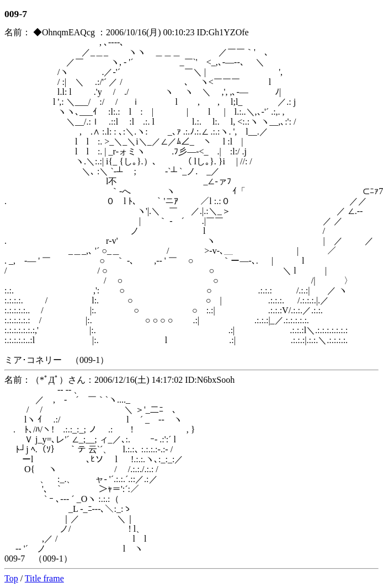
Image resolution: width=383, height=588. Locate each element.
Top (11, 578)
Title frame (44, 578)
